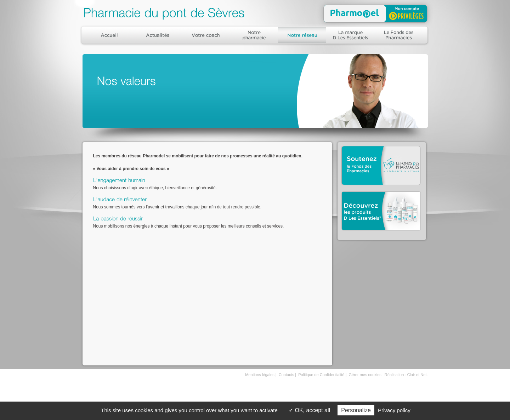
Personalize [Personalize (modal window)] (356, 410)
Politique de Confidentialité (321, 375)
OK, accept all (309, 410)
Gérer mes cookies (365, 375)
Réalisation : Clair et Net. (406, 375)
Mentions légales (260, 375)
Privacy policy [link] (394, 410)
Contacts (286, 375)
